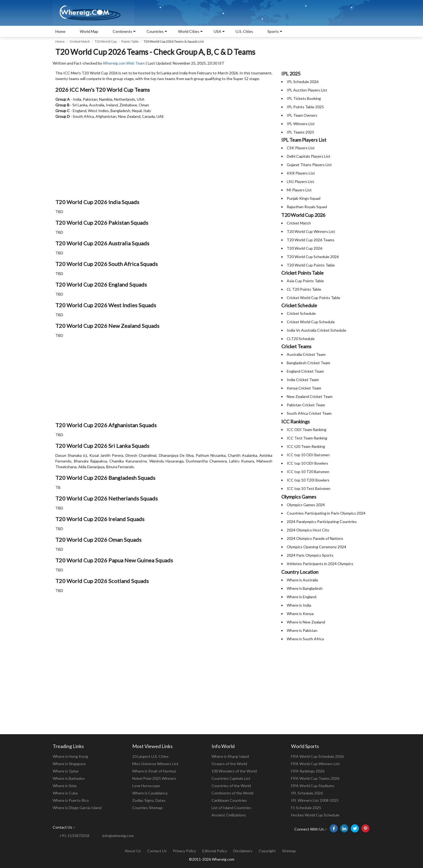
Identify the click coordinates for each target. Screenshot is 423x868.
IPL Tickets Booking (304, 98)
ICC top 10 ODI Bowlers (307, 463)
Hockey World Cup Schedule (315, 815)
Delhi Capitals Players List (309, 156)
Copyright (267, 851)
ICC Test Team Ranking (307, 438)
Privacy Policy (184, 851)
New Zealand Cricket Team (310, 396)
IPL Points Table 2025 (305, 107)
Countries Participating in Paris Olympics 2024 (326, 513)
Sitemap (289, 851)
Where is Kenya (300, 614)
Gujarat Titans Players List (309, 165)
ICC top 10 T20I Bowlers (308, 480)
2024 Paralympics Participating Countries (322, 522)
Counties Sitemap (147, 808)
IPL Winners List (301, 124)
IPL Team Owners (302, 115)
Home (60, 31)
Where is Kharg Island (230, 756)
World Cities (189, 31)
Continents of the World (232, 793)
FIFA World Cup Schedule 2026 (317, 756)
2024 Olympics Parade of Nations (315, 538)
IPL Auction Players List (307, 90)
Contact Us (157, 851)
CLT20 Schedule (301, 339)
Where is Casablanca (150, 793)
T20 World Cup (106, 41)
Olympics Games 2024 (306, 505)
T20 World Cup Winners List (311, 231)
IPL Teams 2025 (300, 132)
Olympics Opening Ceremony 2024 (316, 547)
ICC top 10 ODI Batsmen (308, 455)
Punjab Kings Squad (304, 198)
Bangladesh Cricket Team (308, 363)
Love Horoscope (146, 786)
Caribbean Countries (229, 800)
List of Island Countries (231, 808)
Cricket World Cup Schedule (311, 322)
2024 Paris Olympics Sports (310, 555)
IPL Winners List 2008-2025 (315, 800)
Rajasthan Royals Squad (307, 207)
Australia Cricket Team (306, 354)
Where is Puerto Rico (71, 800)
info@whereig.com (118, 836)
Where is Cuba (65, 793)
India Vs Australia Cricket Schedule (316, 330)
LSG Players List (300, 181)
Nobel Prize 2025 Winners (154, 778)
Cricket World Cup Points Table (313, 298)
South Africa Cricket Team (309, 413)
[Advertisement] (164, 157)
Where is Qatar (66, 771)
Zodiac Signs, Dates (149, 800)
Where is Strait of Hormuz (154, 771)
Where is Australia (302, 580)
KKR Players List (301, 173)
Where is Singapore (69, 764)
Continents (122, 31)
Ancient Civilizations (229, 815)
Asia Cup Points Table (305, 281)
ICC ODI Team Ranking (307, 430)
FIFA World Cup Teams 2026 (315, 778)
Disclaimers (243, 851)
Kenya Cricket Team (304, 388)
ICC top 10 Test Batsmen (309, 488)
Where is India (299, 605)
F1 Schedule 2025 (306, 808)
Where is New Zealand (306, 622)
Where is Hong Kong (70, 756)
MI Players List (299, 190)
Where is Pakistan (302, 630)
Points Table (130, 41)
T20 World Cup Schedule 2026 (313, 257)
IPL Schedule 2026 (303, 82)
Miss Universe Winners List (155, 764)
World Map (89, 31)
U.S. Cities (244, 31)
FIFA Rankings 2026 (308, 771)
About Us (133, 851)
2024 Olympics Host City (308, 530)
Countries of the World (231, 786)
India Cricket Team (303, 380)
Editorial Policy (215, 851)
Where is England (302, 597)
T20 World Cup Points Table (311, 265)
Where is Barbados (69, 778)
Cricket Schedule (301, 313)
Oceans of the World (229, 764)
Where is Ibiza (65, 786)
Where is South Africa (305, 639)
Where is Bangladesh (305, 588)
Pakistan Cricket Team (306, 405)
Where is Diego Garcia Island (77, 808)
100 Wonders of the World (234, 771)
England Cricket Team (305, 371)
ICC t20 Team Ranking (306, 446)
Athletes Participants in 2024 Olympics (320, 564)
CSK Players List (301, 148)
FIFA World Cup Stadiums (313, 786)
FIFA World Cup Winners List (315, 764)
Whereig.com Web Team (124, 63)
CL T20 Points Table (304, 289)
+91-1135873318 (74, 836)
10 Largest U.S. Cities (150, 756)
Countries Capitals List (231, 778)
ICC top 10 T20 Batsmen (308, 472)
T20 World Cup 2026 (304, 248)
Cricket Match (80, 41)
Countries (155, 31)
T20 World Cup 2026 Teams (311, 240)
